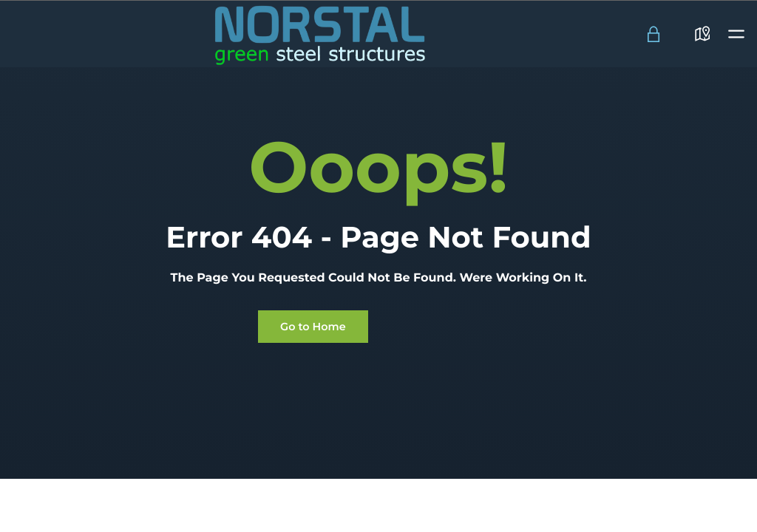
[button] (736, 34)
